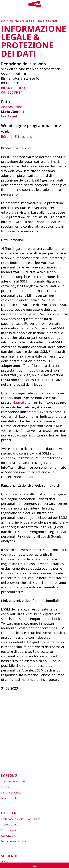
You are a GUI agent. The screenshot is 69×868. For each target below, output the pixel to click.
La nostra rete (9, 798)
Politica (5, 787)
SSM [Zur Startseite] (4, 21)
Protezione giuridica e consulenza (21, 819)
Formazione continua (13, 841)
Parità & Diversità (11, 792)
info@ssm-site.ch (14, 88)
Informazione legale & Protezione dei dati (33, 21)
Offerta (8, 813)
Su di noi (9, 856)
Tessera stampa (10, 824)
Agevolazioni (8, 836)
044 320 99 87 (12, 92)
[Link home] (34, 7)
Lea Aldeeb (10, 116)
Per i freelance (9, 830)
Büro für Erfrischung (17, 136)
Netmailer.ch (22, 402)
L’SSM (4, 862)
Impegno (9, 775)
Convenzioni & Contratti (15, 781)
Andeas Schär (12, 107)
